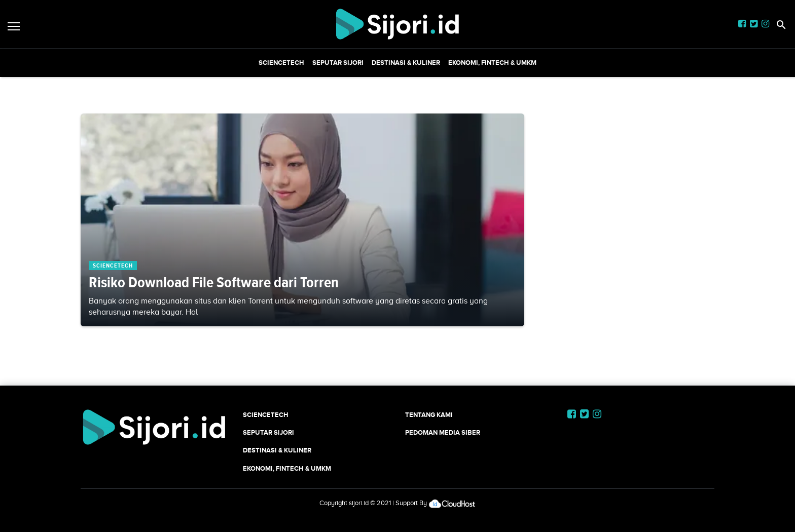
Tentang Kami (429, 415)
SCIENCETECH (281, 63)
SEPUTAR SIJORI (338, 63)
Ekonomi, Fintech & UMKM (492, 63)
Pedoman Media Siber (443, 432)
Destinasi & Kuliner (406, 63)
